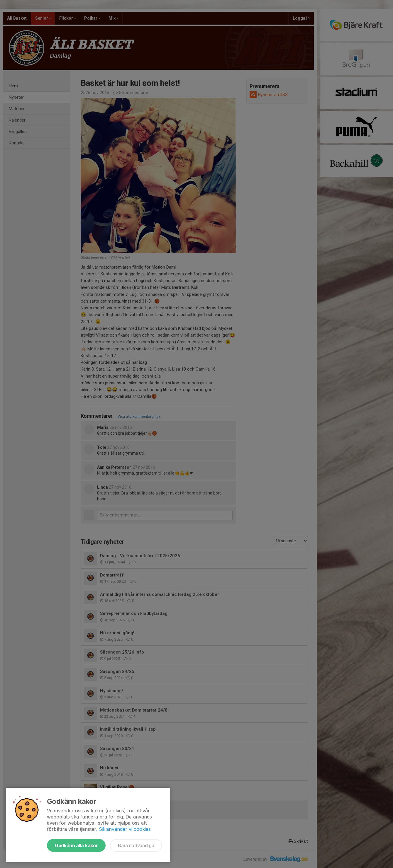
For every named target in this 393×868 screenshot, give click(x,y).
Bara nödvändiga (136, 845)
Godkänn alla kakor (76, 845)
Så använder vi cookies (125, 829)
